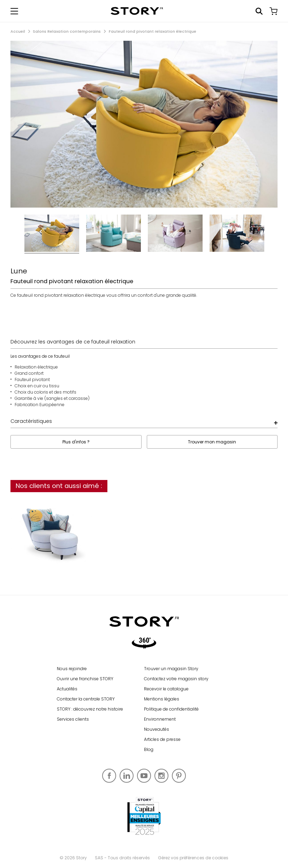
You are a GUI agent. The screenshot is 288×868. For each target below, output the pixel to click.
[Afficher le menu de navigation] (14, 11)
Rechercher (259, 11)
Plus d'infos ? (76, 442)
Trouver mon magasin (212, 442)
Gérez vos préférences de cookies (193, 858)
